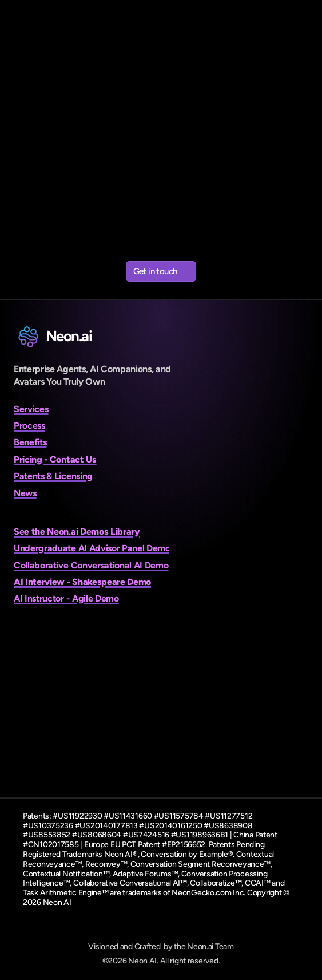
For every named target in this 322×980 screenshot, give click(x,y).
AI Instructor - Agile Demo (66, 598)
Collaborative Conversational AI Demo (91, 565)
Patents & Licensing (53, 476)
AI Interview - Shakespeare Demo (82, 582)
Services (31, 409)
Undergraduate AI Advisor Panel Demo (92, 548)
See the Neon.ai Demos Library (77, 532)
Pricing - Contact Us (55, 459)
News (25, 493)
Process (29, 426)
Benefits (30, 442)
